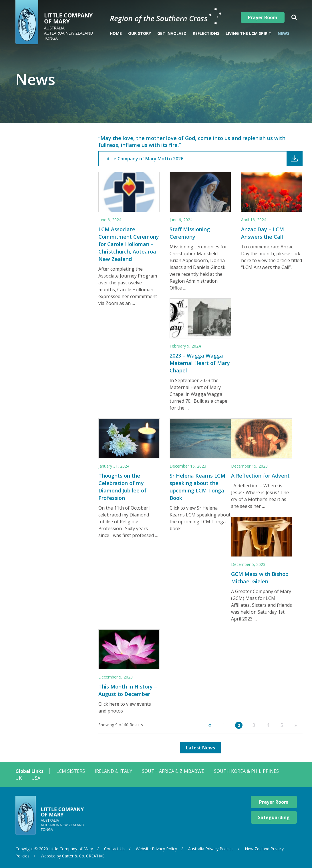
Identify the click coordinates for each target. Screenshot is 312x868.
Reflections (206, 33)
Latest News (200, 748)
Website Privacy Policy (156, 849)
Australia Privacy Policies (211, 849)
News (284, 33)
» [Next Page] (296, 725)
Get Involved (172, 33)
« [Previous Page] (210, 725)
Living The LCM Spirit (249, 33)
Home (116, 33)
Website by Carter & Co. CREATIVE (72, 856)
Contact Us (114, 849)
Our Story (140, 33)
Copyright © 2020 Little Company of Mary (54, 849)
